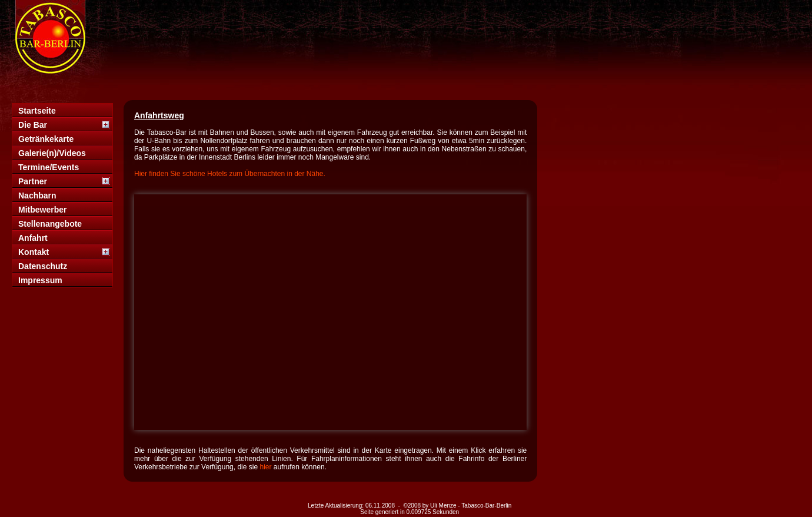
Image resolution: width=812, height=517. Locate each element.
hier (265, 467)
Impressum (40, 280)
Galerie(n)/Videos (52, 153)
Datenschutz (43, 266)
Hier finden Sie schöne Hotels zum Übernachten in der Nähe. (230, 174)
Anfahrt (33, 238)
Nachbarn (37, 195)
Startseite (37, 111)
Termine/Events (49, 167)
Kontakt (34, 252)
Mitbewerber (42, 210)
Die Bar (33, 125)
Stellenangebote (50, 224)
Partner (33, 181)
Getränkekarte (46, 139)
